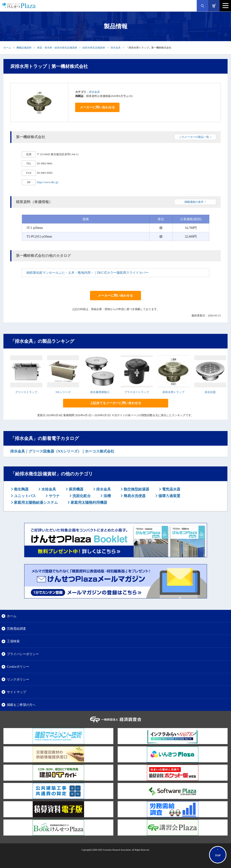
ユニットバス (24, 496)
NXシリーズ (63, 392)
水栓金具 (48, 489)
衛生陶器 (21, 489)
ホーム (7, 48)
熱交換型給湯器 (136, 489)
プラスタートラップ (137, 392)
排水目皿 (210, 392)
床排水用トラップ (173, 392)
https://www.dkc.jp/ (48, 182)
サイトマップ (16, 692)
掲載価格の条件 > (195, 202)
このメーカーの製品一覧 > (195, 137)
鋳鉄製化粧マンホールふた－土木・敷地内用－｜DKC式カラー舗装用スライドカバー (88, 273)
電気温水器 (171, 489)
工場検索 (13, 641)
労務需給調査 (16, 629)
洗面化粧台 (81, 496)
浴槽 (107, 496)
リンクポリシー (18, 679)
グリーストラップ (26, 392)
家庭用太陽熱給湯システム (35, 502)
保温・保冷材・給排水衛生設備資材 (57, 48)
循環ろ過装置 (169, 496)
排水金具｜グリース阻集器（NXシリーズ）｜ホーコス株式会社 (62, 451)
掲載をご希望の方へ (21, 705)
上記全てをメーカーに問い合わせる (116, 403)
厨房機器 (76, 489)
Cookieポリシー (18, 667)
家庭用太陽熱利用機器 (88, 502)
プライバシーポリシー (23, 654)
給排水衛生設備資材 (94, 48)
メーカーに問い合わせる (97, 107)
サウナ (54, 496)
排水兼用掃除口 (100, 392)
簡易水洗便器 (134, 496)
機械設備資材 (24, 48)
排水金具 (116, 48)
